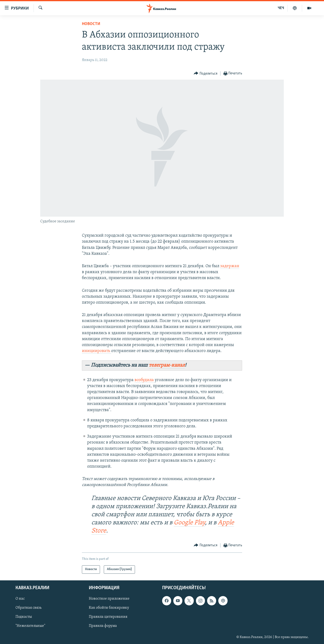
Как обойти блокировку (109, 608)
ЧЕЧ (281, 8)
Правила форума (103, 626)
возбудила (145, 380)
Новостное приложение (109, 599)
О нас (20, 599)
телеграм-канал (167, 365)
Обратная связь (28, 608)
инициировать (97, 351)
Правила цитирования (108, 617)
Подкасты (24, 617)
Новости (91, 24)
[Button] (206, 74)
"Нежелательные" (30, 626)
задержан (230, 266)
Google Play (189, 523)
